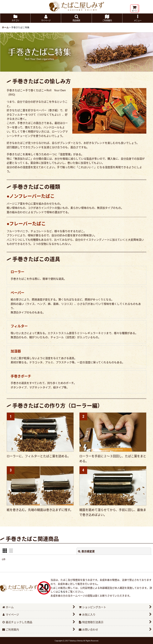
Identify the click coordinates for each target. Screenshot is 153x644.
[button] (76, 18)
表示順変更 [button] (86, 551)
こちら (62, 592)
